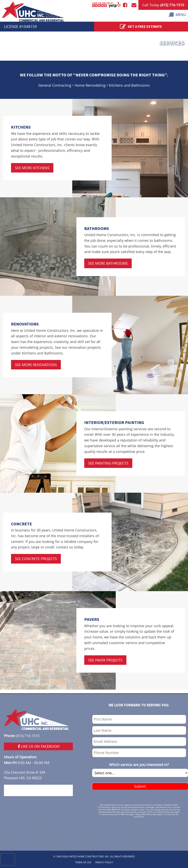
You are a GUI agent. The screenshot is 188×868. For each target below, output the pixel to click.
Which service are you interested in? (139, 765)
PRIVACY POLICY (104, 862)
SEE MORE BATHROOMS (108, 263)
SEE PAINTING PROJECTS (108, 463)
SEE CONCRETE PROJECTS (36, 559)
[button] (177, 15)
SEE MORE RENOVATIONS (36, 365)
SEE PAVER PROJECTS (105, 660)
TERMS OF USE (83, 862)
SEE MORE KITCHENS (32, 168)
